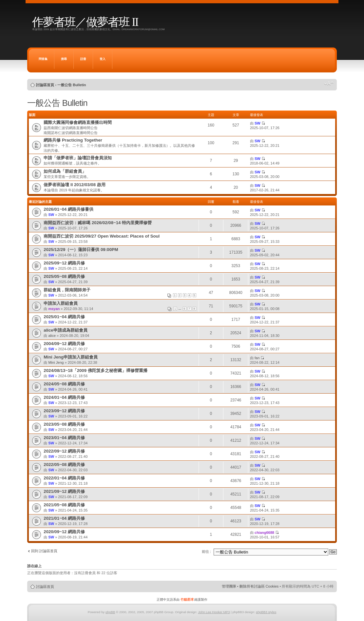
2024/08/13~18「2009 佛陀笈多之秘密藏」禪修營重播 (95, 370)
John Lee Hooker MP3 (214, 612)
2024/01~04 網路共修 (64, 397)
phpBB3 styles (266, 612)
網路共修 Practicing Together (73, 140)
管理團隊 (229, 586)
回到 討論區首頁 (44, 551)
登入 (103, 59)
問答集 (43, 59)
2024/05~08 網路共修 (64, 384)
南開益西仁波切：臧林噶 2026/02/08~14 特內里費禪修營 (98, 223)
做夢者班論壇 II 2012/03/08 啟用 (74, 185)
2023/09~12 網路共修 (64, 411)
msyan (54, 309)
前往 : (206, 552)
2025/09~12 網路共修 (64, 263)
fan (257, 358)
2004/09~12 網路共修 (64, 344)
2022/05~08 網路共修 (64, 465)
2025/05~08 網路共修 (64, 276)
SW (258, 123)
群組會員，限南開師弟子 (67, 290)
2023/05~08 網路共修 (64, 424)
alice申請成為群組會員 (65, 330)
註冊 (83, 59)
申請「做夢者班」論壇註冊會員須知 (78, 158)
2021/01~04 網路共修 (64, 518)
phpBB (110, 612)
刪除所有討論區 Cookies (259, 586)
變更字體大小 (329, 84)
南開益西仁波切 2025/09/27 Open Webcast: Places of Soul (102, 236)
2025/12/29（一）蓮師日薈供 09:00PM (81, 250)
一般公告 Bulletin (72, 85)
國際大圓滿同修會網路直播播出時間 (78, 122)
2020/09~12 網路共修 (64, 532)
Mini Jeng (56, 362)
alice (52, 336)
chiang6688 (264, 533)
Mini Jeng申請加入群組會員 (71, 357)
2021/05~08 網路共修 (64, 505)
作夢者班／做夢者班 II (85, 22)
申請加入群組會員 (61, 303)
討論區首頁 (45, 85)
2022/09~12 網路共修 (64, 451)
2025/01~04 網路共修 (64, 317)
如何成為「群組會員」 (65, 171)
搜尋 (64, 59)
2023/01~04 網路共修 (64, 438)
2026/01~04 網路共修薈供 (68, 209)
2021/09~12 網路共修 (64, 491)
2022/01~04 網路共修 (64, 478)
